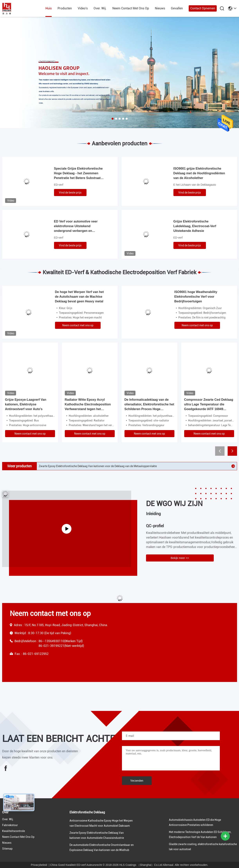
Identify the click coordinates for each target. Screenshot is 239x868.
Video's (83, 8)
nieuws (160, 8)
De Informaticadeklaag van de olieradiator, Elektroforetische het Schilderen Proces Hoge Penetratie (149, 405)
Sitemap (7, 849)
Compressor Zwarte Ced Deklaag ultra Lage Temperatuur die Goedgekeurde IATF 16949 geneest (209, 405)
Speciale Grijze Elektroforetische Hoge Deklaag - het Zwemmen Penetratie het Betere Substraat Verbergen (78, 174)
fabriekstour (10, 825)
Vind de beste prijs (70, 193)
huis (49, 8)
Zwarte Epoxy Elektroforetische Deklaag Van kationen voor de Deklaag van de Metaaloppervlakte (98, 466)
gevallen (177, 8)
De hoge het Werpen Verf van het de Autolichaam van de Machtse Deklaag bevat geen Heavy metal (79, 297)
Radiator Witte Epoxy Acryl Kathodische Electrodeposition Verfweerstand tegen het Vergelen (88, 405)
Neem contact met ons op (78, 325)
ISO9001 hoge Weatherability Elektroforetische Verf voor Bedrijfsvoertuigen (196, 297)
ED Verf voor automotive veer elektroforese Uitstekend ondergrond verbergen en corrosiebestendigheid (76, 226)
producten (65, 8)
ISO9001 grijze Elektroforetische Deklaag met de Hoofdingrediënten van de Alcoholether (199, 173)
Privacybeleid (39, 865)
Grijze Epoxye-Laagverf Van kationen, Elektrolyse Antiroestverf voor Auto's (26, 404)
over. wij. (100, 8)
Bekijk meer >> (180, 558)
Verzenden (137, 781)
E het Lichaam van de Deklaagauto (195, 185)
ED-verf (59, 185)
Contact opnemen (203, 8)
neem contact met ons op (131, 8)
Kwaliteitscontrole (14, 831)
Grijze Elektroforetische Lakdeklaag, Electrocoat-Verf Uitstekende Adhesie (195, 226)
